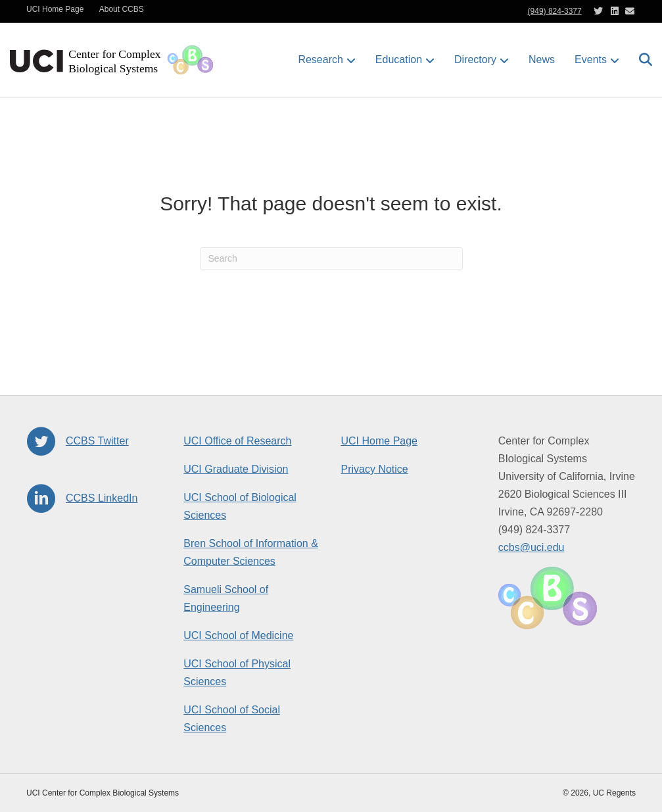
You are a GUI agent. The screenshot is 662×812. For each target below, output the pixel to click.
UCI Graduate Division (236, 469)
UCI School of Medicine (238, 635)
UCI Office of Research (237, 441)
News (542, 60)
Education (399, 60)
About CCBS (122, 9)
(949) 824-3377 (555, 11)
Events (591, 60)
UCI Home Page (55, 9)
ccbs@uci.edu (532, 547)
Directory (475, 60)
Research (320, 60)
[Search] (641, 60)
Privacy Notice (375, 469)
